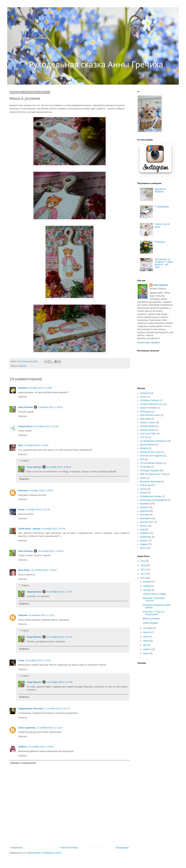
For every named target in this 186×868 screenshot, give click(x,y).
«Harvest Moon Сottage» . (155, 594)
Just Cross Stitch (148, 434)
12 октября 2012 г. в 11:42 (49, 728)
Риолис (144, 493)
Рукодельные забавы (151, 496)
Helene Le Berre (148, 423)
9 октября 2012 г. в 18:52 (50, 407)
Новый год (145, 485)
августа (147, 632)
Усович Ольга (25, 426)
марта (147, 653)
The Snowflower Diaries (151, 463)
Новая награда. (150, 623)
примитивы (146, 537)
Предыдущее (122, 848)
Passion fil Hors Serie (150, 452)
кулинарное (146, 518)
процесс (144, 540)
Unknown (23, 491)
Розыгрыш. (160, 242)
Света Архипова (27, 728)
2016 (143, 561)
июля (146, 637)
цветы (143, 548)
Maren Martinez (147, 445)
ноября (147, 586)
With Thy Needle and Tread (153, 474)
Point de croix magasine (152, 456)
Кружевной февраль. (160, 190)
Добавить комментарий (23, 763)
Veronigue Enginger (149, 471)
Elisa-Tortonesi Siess (150, 415)
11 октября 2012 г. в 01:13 (57, 709)
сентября (148, 628)
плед (142, 529)
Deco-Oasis (24, 570)
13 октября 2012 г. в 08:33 (41, 747)
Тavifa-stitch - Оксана (29, 529)
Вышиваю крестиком (150, 482)
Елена (21, 510)
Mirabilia (144, 448)
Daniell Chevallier (148, 408)
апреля (147, 649)
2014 (143, 570)
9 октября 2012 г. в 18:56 (46, 426)
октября (147, 590)
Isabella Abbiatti (148, 426)
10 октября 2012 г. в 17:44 (60, 592)
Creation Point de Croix (151, 404)
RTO (142, 459)
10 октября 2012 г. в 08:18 (51, 551)
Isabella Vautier (147, 430)
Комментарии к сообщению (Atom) (44, 853)
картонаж (145, 515)
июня (146, 641)
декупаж (23, 366)
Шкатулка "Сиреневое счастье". (154, 599)
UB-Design (145, 467)
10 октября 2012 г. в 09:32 (44, 570)
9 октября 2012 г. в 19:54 (36, 445)
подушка (144, 533)
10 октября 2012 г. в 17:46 (60, 682)
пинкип (143, 526)
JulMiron (23, 747)
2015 (143, 565)
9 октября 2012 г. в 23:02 (54, 529)
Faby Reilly (145, 419)
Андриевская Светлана (31, 709)
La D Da (144, 437)
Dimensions (146, 412)
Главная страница (69, 848)
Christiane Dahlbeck (150, 400)
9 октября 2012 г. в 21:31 (38, 510)
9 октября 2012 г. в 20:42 (59, 467)
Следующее (16, 848)
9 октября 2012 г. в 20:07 (41, 491)
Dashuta (22, 388)
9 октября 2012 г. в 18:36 (40, 388)
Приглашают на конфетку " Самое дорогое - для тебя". (164, 263)
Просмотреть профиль (149, 343)
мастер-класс (147, 522)
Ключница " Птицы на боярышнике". (153, 613)
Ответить (23, 397)
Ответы (25, 461)
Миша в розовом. (151, 619)
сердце (144, 544)
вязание (144, 507)
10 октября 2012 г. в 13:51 (42, 615)
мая (145, 645)
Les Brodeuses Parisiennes (153, 441)
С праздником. (162, 207)
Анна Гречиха (25, 407)
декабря (148, 582)
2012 (143, 578)
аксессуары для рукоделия (153, 500)
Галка (21, 660)
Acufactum (145, 393)
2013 (143, 574)
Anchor (143, 397)
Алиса (143, 478)
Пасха (143, 489)
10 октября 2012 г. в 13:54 (38, 660)
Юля (20, 445)
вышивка (144, 504)
